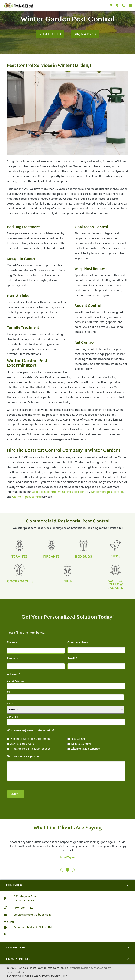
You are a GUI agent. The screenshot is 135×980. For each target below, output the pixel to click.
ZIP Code (12, 717)
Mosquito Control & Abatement (30, 739)
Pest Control (78, 739)
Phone (12, 659)
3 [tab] (73, 870)
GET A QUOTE (49, 34)
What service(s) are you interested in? (31, 731)
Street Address (16, 681)
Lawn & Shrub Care (22, 744)
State (10, 704)
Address (13, 674)
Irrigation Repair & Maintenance (30, 749)
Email (72, 659)
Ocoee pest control (44, 492)
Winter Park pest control (74, 492)
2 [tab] (68, 870)
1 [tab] (62, 870)
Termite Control (81, 744)
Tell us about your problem (24, 757)
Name (12, 643)
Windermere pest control (107, 492)
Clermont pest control (27, 497)
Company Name (78, 643)
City (9, 692)
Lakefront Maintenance (85, 749)
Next (124, 844)
